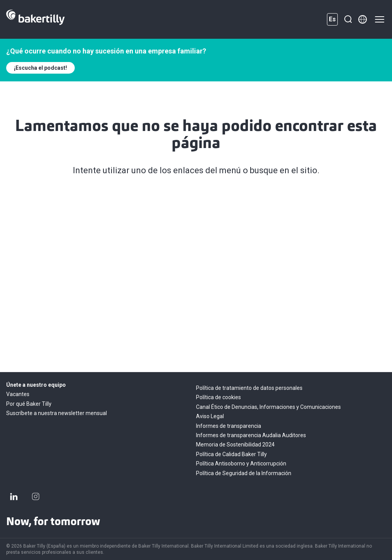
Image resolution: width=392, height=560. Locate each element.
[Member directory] (363, 19)
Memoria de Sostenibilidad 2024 (235, 445)
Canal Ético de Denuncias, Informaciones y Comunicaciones (268, 407)
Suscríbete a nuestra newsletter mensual (57, 413)
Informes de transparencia (229, 426)
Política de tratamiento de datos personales (249, 388)
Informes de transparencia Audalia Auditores (251, 435)
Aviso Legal (210, 416)
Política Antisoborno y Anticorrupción (241, 464)
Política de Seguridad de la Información (244, 473)
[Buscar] (348, 19)
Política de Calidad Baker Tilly (231, 454)
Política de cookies (218, 397)
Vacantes (18, 394)
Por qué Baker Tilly (29, 404)
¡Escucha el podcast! (40, 68)
